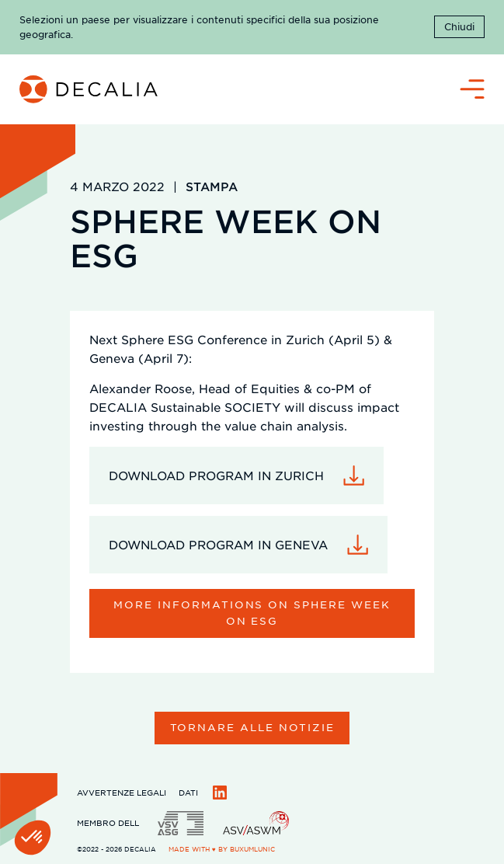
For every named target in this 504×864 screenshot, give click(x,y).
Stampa (212, 186)
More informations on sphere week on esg (252, 612)
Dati (188, 792)
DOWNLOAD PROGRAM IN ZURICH (216, 475)
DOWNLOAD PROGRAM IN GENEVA (218, 544)
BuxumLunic (252, 849)
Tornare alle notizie (252, 727)
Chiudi (459, 26)
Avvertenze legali (122, 792)
